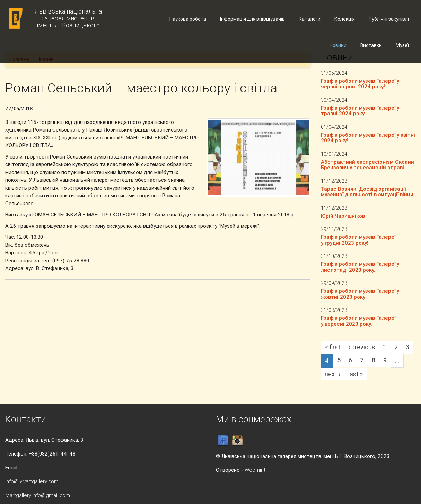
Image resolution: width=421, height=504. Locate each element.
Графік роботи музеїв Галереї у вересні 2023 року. (358, 321)
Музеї (402, 45)
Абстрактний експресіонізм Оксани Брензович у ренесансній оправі (367, 165)
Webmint (255, 470)
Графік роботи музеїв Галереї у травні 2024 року (360, 111)
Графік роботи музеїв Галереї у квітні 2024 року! (368, 138)
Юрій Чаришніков (343, 216)
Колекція (345, 19)
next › (332, 374)
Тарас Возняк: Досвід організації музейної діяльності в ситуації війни (367, 192)
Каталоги (310, 19)
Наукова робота (188, 19)
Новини (338, 45)
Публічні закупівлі (389, 19)
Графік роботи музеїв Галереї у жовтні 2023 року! (360, 294)
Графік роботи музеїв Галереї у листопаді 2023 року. (360, 267)
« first (333, 347)
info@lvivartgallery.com (32, 481)
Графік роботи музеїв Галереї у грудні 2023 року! (358, 240)
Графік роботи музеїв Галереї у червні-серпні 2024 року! (360, 84)
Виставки (371, 45)
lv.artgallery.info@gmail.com (38, 495)
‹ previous (362, 347)
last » (356, 374)
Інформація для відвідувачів (252, 19)
